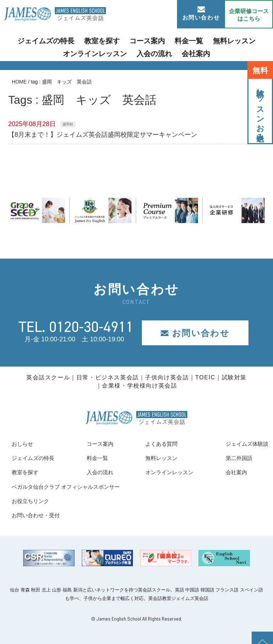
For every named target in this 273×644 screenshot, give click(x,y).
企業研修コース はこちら (249, 15)
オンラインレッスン (240, 40)
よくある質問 (157, 444)
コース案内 (114, 40)
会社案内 (156, 51)
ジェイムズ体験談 (243, 444)
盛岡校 (68, 124)
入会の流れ (120, 51)
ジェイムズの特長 (30, 40)
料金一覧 (150, 40)
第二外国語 (233, 458)
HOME (19, 82)
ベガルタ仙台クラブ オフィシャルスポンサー (77, 487)
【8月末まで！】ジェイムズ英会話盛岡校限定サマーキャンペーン (103, 135)
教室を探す (76, 40)
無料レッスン (188, 40)
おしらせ (25, 444)
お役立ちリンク (34, 501)
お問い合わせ (201, 13)
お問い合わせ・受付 (41, 515)
